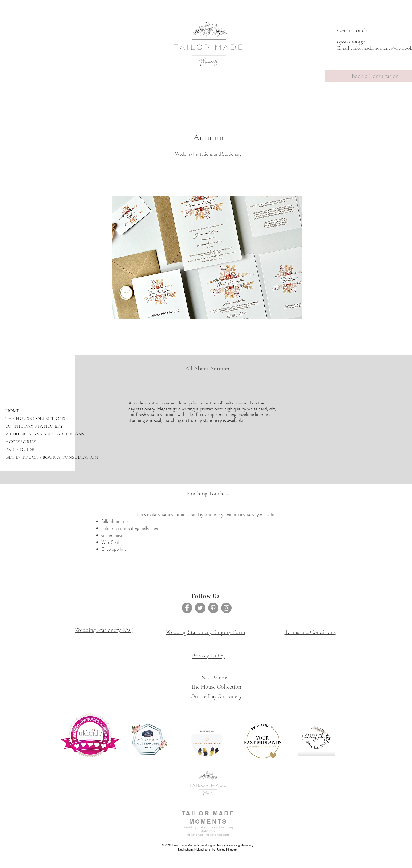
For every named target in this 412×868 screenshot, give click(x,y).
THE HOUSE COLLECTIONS (35, 418)
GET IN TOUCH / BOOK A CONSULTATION (48, 457)
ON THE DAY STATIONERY (34, 426)
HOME (12, 411)
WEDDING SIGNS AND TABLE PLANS (45, 434)
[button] (207, 258)
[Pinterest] (213, 608)
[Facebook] (187, 608)
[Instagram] (226, 608)
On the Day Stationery (216, 696)
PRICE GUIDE (20, 449)
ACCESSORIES (21, 442)
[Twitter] (200, 608)
